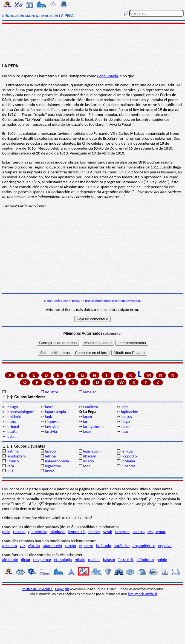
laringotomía (94, 427)
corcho (70, 546)
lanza (49, 407)
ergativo (165, 546)
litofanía (128, 461)
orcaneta (10, 546)
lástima (13, 451)
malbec (94, 532)
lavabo (50, 451)
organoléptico (144, 546)
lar (85, 422)
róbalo (80, 560)
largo (126, 422)
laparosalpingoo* (21, 412)
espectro (86, 546)
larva (126, 427)
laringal (13, 427)
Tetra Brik (126, 560)
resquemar (157, 532)
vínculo (34, 546)
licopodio (129, 456)
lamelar (89, 392)
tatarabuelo (52, 546)
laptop (12, 422)
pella (6, 532)
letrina (50, 456)
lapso (88, 417)
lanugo (12, 407)
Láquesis (52, 422)
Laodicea (91, 407)
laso (125, 431)
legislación (92, 451)
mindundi (57, 532)
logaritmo (53, 466)
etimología (63, 560)
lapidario (14, 417)
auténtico (122, 546)
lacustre (51, 392)
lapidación (130, 412)
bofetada (103, 546)
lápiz (49, 417)
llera (10, 466)
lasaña (12, 431)
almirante (10, 560)
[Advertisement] (93, 43)
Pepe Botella (108, 76)
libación (90, 456)
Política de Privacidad (38, 589)
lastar (11, 436)
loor (87, 466)
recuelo (19, 532)
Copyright (62, 589)
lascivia (51, 431)
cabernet (122, 532)
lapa (125, 407)
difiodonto (145, 560)
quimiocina (37, 532)
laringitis (52, 427)
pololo (162, 560)
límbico (13, 461)
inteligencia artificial (143, 594)
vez (22, 546)
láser (87, 431)
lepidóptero (16, 456)
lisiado (89, 461)
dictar (26, 560)
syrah (108, 532)
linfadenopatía (57, 461)
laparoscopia (55, 412)
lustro (50, 471)
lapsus (127, 417)
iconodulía (77, 532)
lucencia (128, 466)
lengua (127, 451)
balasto (138, 532)
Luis (10, 471)
